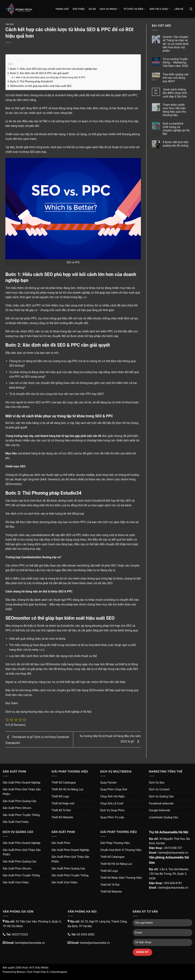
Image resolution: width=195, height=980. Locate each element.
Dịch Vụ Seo (157, 783)
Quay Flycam (109, 783)
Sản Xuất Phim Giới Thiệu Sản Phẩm (22, 792)
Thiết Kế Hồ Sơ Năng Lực (67, 789)
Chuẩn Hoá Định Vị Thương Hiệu (121, 850)
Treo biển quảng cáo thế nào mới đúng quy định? (176, 78)
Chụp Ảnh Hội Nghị (112, 796)
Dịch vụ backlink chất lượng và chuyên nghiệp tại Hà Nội (176, 129)
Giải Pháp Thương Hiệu (115, 843)
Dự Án (92, 9)
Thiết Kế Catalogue (64, 783)
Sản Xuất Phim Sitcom (17, 808)
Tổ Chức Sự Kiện (134, 9)
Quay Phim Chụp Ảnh (114, 789)
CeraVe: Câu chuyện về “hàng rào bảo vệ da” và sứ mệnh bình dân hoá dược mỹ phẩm (176, 44)
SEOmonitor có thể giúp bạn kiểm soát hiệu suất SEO (41, 86)
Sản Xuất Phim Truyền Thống (21, 815)
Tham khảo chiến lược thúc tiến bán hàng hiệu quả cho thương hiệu (174, 110)
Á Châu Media (40, 968)
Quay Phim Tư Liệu (112, 817)
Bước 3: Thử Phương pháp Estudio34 (31, 82)
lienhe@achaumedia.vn (173, 853)
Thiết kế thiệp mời (63, 803)
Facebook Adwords (161, 803)
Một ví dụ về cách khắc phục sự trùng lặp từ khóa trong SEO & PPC (51, 77)
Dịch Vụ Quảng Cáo (161, 796)
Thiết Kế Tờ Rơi (61, 810)
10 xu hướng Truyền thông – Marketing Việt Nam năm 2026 (175, 62)
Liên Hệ (179, 9)
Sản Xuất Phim (61, 843)
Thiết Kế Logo (60, 796)
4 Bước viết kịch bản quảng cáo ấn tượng (176, 144)
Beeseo (21, 972)
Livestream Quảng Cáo (164, 817)
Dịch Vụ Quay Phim (112, 810)
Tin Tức (10, 24)
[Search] (191, 9)
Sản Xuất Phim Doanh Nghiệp (22, 783)
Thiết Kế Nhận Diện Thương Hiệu (121, 878)
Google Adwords (160, 810)
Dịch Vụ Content (159, 789)
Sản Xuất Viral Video (16, 822)
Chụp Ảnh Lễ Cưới (112, 803)
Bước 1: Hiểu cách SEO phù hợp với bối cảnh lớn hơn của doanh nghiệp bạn (54, 69)
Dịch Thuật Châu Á (38, 972)
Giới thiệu (79, 9)
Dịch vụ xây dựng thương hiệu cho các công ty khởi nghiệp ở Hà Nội (48, 712)
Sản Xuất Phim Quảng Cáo (20, 801)
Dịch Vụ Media (110, 9)
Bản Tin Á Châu (160, 9)
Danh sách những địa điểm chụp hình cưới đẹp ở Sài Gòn (175, 93)
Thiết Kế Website (62, 817)
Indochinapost (59, 972)
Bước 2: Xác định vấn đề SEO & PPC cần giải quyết (39, 73)
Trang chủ (62, 9)
